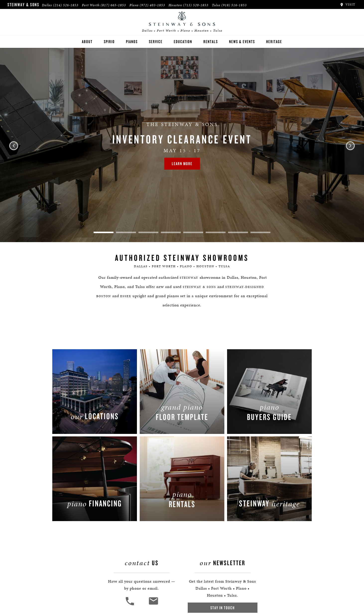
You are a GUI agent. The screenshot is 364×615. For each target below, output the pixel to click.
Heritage (274, 41)
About (87, 41)
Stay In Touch (223, 608)
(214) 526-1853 (66, 5)
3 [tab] (148, 232)
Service (156, 41)
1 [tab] (104, 232)
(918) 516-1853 (234, 5)
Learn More (182, 164)
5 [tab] (193, 232)
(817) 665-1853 (113, 5)
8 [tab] (260, 232)
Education (183, 41)
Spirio (109, 41)
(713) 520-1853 (196, 5)
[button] (130, 605)
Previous (14, 146)
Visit (347, 4)
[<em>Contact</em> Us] (153, 605)
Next (350, 146)
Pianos (132, 41)
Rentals (211, 41)
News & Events (242, 41)
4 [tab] (171, 232)
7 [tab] (238, 232)
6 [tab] (216, 232)
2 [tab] (126, 232)
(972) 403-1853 (152, 5)
